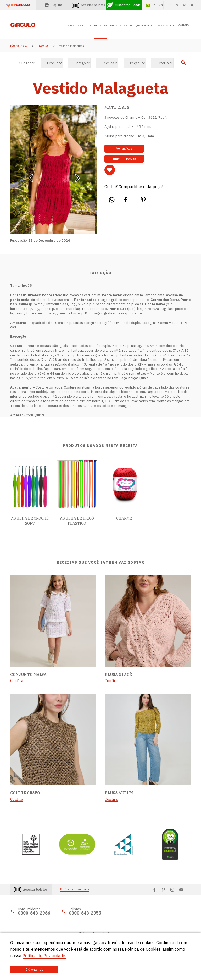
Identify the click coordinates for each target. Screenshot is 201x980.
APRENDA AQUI (165, 26)
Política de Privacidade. (44, 956)
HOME (71, 26)
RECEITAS (101, 26)
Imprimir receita (122, 158)
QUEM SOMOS (144, 26)
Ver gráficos (122, 148)
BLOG (113, 26)
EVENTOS (126, 26)
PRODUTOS (84, 26)
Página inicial (19, 46)
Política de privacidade (74, 890)
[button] (30, 176)
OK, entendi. (28, 970)
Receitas (43, 46)
